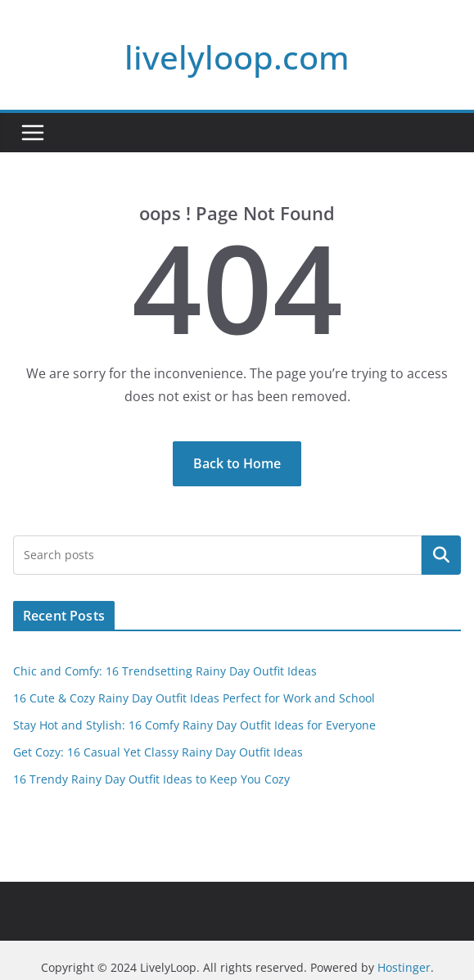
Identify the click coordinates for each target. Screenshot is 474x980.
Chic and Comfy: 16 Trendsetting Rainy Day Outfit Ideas (165, 671)
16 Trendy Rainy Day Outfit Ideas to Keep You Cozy (151, 779)
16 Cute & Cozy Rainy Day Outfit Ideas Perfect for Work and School (194, 698)
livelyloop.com (237, 57)
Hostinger (404, 967)
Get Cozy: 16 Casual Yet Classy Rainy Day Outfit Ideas (158, 752)
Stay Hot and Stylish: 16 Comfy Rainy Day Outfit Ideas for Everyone (194, 725)
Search (441, 555)
